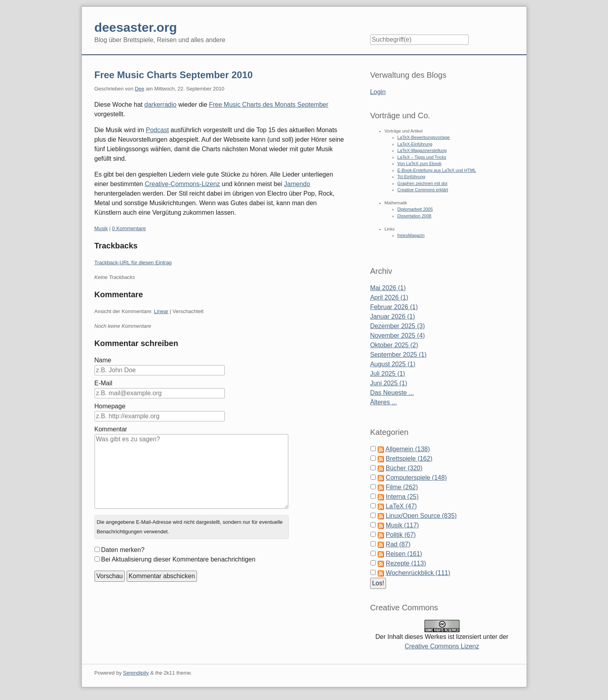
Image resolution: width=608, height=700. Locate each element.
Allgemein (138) (407, 449)
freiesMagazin (411, 235)
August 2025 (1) (393, 364)
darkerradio (161, 105)
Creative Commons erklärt (423, 190)
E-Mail (103, 383)
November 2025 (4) (398, 336)
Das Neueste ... (392, 393)
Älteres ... (384, 402)
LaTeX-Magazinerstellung (422, 150)
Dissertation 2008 (415, 216)
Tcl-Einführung (411, 177)
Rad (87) (398, 544)
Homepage (110, 406)
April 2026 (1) (389, 297)
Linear (161, 311)
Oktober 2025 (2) (394, 345)
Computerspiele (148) (416, 478)
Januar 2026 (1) (393, 316)
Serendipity (136, 673)
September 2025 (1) (398, 355)
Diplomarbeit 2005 (415, 209)
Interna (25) (402, 497)
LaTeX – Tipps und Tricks (422, 157)
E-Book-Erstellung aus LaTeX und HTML (437, 170)
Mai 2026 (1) (388, 288)
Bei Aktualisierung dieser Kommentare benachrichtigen (179, 559)
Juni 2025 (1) (389, 383)
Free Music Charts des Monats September (269, 105)
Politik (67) (401, 535)
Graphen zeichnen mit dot (423, 183)
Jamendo (297, 184)
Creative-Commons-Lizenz (182, 184)
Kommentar (111, 429)
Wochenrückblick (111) (418, 573)
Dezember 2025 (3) (398, 326)
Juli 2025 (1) (388, 374)
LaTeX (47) (401, 506)
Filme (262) (402, 487)
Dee (139, 89)
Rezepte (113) (406, 563)
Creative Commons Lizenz (442, 646)
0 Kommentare (129, 228)
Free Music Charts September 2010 (174, 75)
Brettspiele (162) (409, 459)
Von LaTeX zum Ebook (420, 163)
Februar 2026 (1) (394, 307)
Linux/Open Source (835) (421, 516)
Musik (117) (402, 525)
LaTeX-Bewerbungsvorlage (424, 137)
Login (378, 92)
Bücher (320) (404, 468)
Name (103, 360)
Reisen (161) (404, 554)
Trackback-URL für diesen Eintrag (133, 262)
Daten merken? (123, 550)
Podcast (157, 130)
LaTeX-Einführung (415, 144)
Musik (101, 228)
